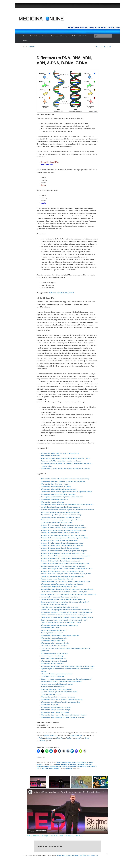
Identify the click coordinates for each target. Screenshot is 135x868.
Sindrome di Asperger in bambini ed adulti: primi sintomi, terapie (63, 535)
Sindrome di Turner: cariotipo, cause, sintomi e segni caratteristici (63, 528)
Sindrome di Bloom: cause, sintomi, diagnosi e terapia (59, 540)
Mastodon (60, 738)
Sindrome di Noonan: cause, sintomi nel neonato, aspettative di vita (64, 538)
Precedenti (98, 47)
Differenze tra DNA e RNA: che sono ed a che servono (60, 453)
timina (88, 766)
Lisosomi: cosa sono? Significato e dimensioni (57, 684)
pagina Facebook (50, 735)
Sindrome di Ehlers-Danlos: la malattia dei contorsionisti (60, 561)
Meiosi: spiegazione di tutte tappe (52, 656)
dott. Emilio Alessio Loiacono (51, 768)
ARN (66, 764)
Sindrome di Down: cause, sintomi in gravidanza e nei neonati (62, 525)
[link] (30, 792)
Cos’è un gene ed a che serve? (52, 633)
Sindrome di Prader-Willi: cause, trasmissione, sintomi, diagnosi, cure (65, 564)
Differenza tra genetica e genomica (53, 640)
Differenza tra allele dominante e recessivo (56, 484)
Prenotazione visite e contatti (60, 36)
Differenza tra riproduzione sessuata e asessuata (58, 697)
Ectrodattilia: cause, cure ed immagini (54, 605)
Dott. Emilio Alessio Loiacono (39, 36)
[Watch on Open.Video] (37, 831)
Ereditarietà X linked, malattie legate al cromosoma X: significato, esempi (66, 492)
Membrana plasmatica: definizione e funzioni (56, 689)
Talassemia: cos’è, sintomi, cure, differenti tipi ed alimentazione (63, 599)
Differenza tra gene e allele (50, 628)
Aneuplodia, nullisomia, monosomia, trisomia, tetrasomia (60, 507)
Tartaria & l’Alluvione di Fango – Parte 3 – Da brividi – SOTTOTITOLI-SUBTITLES (67, 792)
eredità (59, 766)
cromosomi (88, 764)
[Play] (82, 782)
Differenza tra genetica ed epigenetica (54, 638)
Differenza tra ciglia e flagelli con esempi (55, 712)
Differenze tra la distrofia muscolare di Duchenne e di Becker (62, 584)
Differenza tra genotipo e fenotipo (52, 502)
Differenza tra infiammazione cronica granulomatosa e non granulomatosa (67, 612)
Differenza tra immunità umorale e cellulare (56, 707)
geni (69, 766)
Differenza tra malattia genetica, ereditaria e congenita (60, 635)
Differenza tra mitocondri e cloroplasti (54, 661)
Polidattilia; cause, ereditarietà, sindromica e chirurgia (59, 607)
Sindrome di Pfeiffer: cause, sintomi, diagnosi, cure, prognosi (62, 543)
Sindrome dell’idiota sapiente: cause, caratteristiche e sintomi (62, 571)
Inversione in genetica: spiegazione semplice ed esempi (60, 517)
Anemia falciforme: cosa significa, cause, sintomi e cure (60, 597)
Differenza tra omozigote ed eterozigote (54, 499)
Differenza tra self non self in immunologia (55, 710)
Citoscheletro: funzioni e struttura (52, 676)
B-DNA (70, 764)
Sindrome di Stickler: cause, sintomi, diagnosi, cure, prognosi (62, 546)
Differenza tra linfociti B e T (50, 705)
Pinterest (42, 741)
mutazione (74, 766)
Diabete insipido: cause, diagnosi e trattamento (57, 579)
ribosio (80, 766)
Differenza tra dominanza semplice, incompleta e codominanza (63, 481)
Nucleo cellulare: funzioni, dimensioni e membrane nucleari (61, 682)
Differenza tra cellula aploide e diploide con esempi (58, 489)
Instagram (50, 738)
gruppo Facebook (76, 735)
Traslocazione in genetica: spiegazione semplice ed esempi (61, 520)
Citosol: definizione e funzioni (51, 694)
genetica (65, 766)
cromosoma (81, 764)
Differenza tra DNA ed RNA (50, 456)
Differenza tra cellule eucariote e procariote (56, 486)
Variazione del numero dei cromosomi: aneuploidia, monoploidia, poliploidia (67, 504)
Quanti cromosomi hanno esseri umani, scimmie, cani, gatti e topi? (64, 620)
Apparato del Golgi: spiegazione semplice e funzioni (59, 692)
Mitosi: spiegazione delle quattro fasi (53, 658)
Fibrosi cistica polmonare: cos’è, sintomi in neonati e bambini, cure (64, 592)
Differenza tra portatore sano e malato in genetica (58, 494)
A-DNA (58, 764)
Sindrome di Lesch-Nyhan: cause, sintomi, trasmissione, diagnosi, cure (65, 556)
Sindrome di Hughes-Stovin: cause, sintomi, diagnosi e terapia (62, 558)
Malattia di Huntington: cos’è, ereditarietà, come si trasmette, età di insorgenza (68, 594)
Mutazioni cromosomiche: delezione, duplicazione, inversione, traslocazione (67, 510)
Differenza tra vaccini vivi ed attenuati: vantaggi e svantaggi (61, 700)
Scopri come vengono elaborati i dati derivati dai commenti (77, 855)
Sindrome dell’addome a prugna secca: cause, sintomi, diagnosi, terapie (66, 574)
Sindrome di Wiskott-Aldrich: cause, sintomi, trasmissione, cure (63, 553)
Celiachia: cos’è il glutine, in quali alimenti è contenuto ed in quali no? (65, 602)
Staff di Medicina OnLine (80, 36)
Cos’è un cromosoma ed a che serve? (54, 630)
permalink (69, 768)
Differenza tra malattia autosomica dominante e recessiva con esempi (65, 479)
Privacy (26, 41)
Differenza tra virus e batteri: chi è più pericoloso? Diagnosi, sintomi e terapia (67, 666)
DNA (48, 766)
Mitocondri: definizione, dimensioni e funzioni (56, 674)
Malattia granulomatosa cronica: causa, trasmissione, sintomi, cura (64, 615)
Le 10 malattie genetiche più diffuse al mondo (57, 522)
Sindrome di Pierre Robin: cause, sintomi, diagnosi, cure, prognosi (64, 551)
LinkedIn (79, 738)
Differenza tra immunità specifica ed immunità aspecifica (60, 702)
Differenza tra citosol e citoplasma (52, 664)
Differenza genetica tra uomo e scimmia (55, 643)
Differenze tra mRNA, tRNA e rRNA (62, 293)
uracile (93, 766)
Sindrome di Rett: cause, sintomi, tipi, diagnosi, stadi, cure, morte (63, 530)
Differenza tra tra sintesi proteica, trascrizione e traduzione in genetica (65, 469)
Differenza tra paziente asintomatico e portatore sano (59, 625)
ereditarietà (53, 766)
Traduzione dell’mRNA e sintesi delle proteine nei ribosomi (61, 461)
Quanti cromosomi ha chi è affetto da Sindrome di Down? (61, 622)
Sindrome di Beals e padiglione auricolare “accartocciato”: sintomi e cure (66, 610)
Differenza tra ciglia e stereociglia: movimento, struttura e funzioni (63, 715)
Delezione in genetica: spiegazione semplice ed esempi (60, 512)
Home (25, 36)
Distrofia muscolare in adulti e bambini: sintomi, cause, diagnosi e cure (65, 581)
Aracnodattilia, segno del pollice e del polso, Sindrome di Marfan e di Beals (67, 589)
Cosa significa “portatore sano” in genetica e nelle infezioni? (62, 497)
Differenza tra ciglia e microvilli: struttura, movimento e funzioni (63, 717)
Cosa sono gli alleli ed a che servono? (54, 646)
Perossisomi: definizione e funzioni (53, 687)
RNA (85, 766)
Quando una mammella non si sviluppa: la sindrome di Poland (62, 576)
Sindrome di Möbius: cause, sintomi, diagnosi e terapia (60, 548)
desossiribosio (41, 766)
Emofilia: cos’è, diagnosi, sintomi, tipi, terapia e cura (59, 587)
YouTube (69, 738)
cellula (74, 764)
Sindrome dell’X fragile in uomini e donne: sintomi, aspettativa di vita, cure (66, 569)
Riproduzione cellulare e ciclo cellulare (54, 653)
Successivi (108, 47)
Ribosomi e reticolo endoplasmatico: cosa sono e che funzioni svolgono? (66, 679)
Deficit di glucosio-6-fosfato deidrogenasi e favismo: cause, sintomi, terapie (67, 617)
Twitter (41, 738)
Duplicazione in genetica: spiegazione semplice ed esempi (61, 515)
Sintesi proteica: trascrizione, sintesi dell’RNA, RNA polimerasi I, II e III (65, 458)
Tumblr (87, 738)
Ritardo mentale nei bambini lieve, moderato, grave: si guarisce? (63, 566)
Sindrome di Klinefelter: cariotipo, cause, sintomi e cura (60, 533)
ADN (62, 764)
